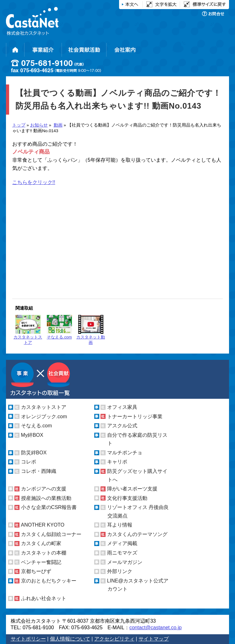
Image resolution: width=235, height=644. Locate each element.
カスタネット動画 (91, 330)
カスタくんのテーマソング (137, 534)
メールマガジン (125, 562)
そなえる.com (59, 327)
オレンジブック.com (44, 417)
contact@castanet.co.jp (156, 628)
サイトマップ (154, 639)
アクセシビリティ (114, 639)
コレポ (29, 462)
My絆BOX (32, 435)
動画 (58, 125)
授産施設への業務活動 (46, 498)
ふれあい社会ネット (44, 598)
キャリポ (117, 462)
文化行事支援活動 (127, 498)
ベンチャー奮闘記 (41, 562)
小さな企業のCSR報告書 (49, 507)
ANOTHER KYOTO (43, 525)
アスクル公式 (122, 426)
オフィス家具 (122, 407)
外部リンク (120, 571)
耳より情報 (120, 525)
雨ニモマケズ (122, 553)
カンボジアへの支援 (44, 489)
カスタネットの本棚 (44, 553)
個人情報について (70, 639)
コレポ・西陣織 (39, 471)
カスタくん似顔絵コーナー (51, 534)
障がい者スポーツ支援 (132, 489)
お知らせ (39, 125)
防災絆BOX (34, 453)
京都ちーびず (36, 571)
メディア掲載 (122, 543)
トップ (19, 125)
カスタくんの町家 (41, 543)
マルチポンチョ (125, 453)
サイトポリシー (28, 639)
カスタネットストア (28, 330)
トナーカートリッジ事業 (135, 417)
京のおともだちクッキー (49, 581)
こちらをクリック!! (34, 182)
